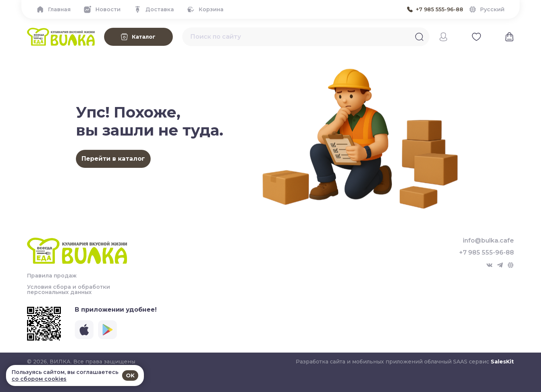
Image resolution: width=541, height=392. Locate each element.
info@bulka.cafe (488, 241)
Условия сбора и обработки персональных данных (69, 289)
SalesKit (502, 362)
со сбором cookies (39, 379)
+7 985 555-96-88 (487, 253)
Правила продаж (52, 276)
